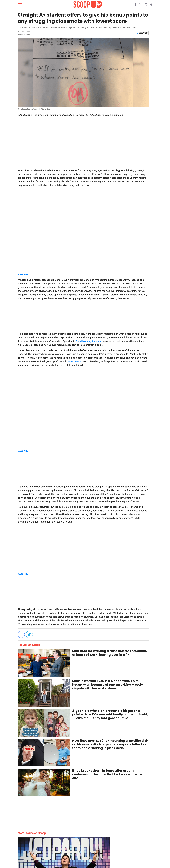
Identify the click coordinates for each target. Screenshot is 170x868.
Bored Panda (75, 361)
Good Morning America (88, 341)
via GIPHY (23, 274)
